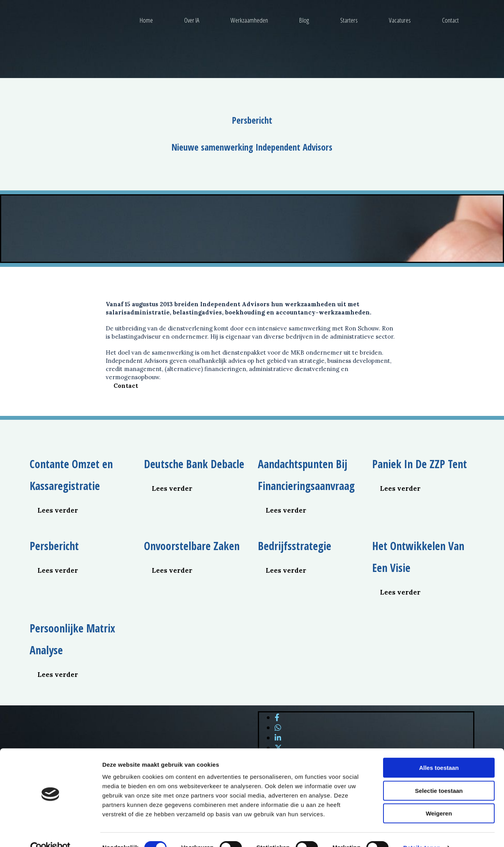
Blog (304, 20)
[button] (126, 386)
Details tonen (421, 832)
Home (146, 20)
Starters (349, 20)
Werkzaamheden (249, 20)
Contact (450, 20)
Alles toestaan (439, 752)
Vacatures (400, 20)
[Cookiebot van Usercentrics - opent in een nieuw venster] (51, 832)
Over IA (192, 20)
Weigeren (439, 797)
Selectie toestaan (439, 775)
